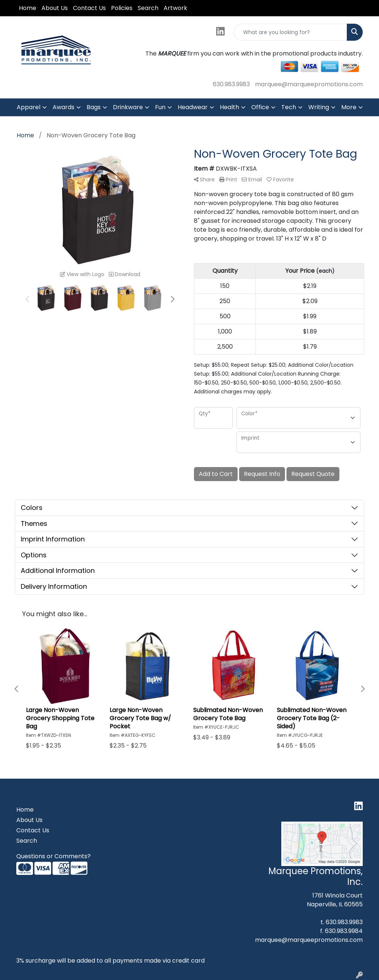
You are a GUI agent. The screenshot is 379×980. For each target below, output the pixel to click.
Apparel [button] (28, 107)
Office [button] (260, 107)
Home (28, 8)
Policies (122, 8)
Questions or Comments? (53, 856)
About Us (55, 8)
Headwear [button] (193, 107)
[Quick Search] (290, 32)
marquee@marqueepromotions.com (309, 84)
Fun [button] (160, 107)
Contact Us (89, 8)
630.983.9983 (231, 84)
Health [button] (229, 107)
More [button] (349, 107)
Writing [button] (319, 107)
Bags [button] (94, 107)
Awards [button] (63, 107)
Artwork (175, 8)
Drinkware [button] (128, 107)
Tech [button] (289, 107)
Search (148, 8)
